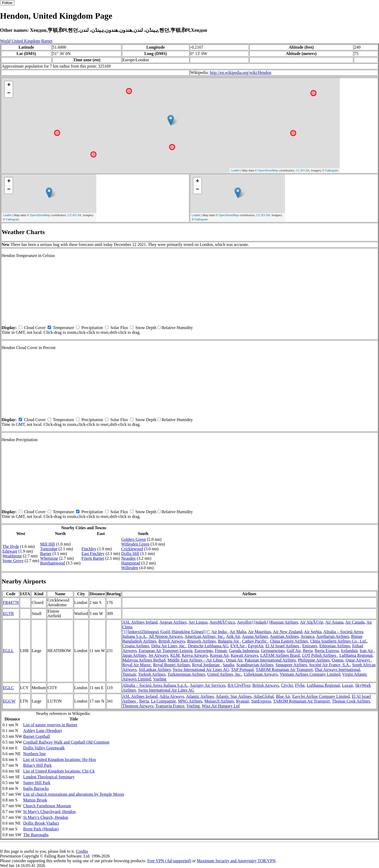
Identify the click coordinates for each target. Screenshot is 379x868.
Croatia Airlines (136, 646)
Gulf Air (294, 651)
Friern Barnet (93, 558)
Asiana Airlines (255, 636)
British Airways (172, 641)
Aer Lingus (198, 622)
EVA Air (238, 646)
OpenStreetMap (268, 170)
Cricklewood (132, 549)
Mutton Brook (35, 800)
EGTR (8, 614)
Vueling (160, 679)
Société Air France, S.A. (330, 665)
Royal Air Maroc (137, 665)
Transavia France (170, 706)
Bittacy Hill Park (37, 765)
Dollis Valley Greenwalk (44, 748)
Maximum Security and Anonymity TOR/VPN (236, 861)
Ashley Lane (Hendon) (43, 731)
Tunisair (129, 674)
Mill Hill (48, 544)
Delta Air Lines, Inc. (169, 646)
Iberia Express (327, 651)
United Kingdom (26, 41)
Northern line (34, 754)
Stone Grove (13, 561)
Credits (82, 851)
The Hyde (11, 546)
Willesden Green (135, 544)
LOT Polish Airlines (320, 655)
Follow (7, 3)
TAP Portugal (242, 670)
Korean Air (219, 655)
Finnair (221, 651)
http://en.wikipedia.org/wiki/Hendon (240, 72)
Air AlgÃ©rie (312, 622)
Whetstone (49, 558)
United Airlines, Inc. (224, 674)
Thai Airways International (337, 670)
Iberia (308, 651)
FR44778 (11, 602)
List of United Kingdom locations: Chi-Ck (59, 771)
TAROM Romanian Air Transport (284, 670)
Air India (220, 632)
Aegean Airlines (173, 622)
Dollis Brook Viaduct (41, 823)
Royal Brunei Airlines (171, 665)
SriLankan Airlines (155, 670)
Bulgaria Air (229, 641)
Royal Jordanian (206, 665)
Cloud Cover (35, 328)
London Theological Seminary (49, 777)
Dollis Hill (130, 554)
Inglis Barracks (36, 788)
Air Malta (238, 632)
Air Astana (334, 622)
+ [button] (9, 85)
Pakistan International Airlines (270, 660)
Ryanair (243, 701)
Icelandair (349, 651)
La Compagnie (164, 701)
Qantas (338, 660)
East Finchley (93, 554)
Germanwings (273, 651)
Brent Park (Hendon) (41, 829)
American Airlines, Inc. (204, 636)
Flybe (300, 685)
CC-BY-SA (303, 170)
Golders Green (134, 539)
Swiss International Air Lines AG (201, 670)
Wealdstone (12, 556)
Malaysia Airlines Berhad (144, 660)
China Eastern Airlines (289, 641)
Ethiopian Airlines (335, 646)
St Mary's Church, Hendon (46, 817)
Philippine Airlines (314, 660)
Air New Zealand (288, 632)
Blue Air (283, 696)
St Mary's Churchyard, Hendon (49, 812)
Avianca (307, 636)
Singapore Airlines (291, 665)
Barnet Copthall (37, 736)
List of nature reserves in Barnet (50, 725)
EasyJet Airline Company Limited (321, 696)
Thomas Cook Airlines (351, 701)
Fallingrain (332, 170)
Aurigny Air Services (208, 685)
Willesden (130, 568)
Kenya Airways (195, 655)
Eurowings (204, 651)
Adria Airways (172, 696)
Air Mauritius (260, 632)
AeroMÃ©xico (222, 622)
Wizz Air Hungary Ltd (221, 706)
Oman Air (234, 660)
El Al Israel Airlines (283, 646)
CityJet (287, 685)
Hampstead (131, 563)
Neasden (129, 558)
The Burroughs (36, 835)
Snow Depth (146, 328)
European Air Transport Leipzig (166, 651)
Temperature (64, 328)
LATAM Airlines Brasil (280, 655)
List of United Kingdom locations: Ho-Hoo (60, 759)
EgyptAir (256, 646)
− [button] (9, 93)
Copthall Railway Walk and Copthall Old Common (66, 742)
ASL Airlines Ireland (140, 622)
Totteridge (49, 549)
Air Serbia (313, 632)
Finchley (89, 549)
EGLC (8, 688)
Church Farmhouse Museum (47, 806)
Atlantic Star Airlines (234, 696)
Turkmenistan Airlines (186, 674)
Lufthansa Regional (356, 655)
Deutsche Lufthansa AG (208, 646)
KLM (175, 655)
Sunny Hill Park (37, 783)
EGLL (8, 651)
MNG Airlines (190, 701)
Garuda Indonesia (244, 651)
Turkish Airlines (152, 674)
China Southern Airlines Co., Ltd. (338, 641)
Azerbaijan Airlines (333, 636)
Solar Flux (119, 328)
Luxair (347, 685)
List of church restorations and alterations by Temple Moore (74, 794)
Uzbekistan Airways (261, 674)
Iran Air (367, 651)
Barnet (47, 41)
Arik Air (233, 636)
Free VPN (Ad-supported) (169, 861)
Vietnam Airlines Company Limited (310, 674)
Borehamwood (53, 563)
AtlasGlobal (264, 696)
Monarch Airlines (219, 701)
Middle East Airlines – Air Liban (196, 660)
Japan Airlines (134, 655)
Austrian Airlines (284, 636)
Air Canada (355, 622)
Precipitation (92, 328)
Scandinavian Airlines (255, 665)
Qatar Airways (358, 660)
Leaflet (235, 170)
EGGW (9, 701)
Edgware (10, 551)
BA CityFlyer (239, 685)
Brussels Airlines (201, 641)
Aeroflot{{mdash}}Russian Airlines (267, 622)
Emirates (310, 646)
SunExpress (261, 701)
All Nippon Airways (166, 636)
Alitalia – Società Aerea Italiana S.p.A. (155, 685)
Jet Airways (158, 655)
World (5, 41)
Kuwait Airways (245, 655)
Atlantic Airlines (200, 696)
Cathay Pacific (255, 641)
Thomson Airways (138, 706)
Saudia (228, 665)
